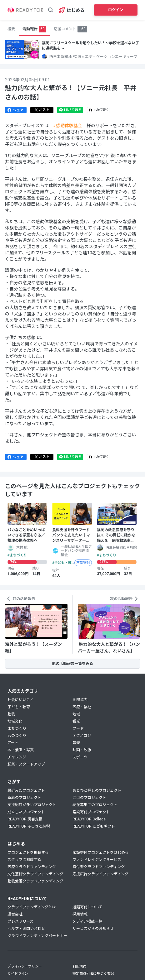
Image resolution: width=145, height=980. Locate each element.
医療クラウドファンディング (32, 867)
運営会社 (15, 914)
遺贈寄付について (87, 907)
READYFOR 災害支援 (25, 819)
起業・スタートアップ (26, 764)
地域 (76, 714)
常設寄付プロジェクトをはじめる (101, 853)
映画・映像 (82, 750)
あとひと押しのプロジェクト (97, 790)
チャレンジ (17, 757)
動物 (11, 714)
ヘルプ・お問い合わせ (26, 929)
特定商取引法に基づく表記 (93, 974)
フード (78, 728)
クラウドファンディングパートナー (37, 936)
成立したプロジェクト (26, 812)
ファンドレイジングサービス (97, 860)
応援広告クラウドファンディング (100, 874)
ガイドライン (18, 974)
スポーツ (80, 757)
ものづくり (17, 736)
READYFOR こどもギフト (94, 826)
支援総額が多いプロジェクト (32, 805)
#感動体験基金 (67, 126)
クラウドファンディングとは (32, 907)
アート (13, 743)
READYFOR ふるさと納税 (29, 826)
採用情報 (80, 914)
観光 (76, 721)
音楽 (76, 743)
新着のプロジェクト (24, 798)
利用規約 (79, 966)
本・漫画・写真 (21, 750)
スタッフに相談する (24, 860)
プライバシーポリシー (25, 966)
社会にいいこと (21, 700)
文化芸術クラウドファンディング (35, 874)
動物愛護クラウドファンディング (35, 881)
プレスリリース (20, 921)
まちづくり (17, 728)
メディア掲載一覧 (87, 921)
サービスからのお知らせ (93, 929)
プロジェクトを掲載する (28, 853)
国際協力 (80, 700)
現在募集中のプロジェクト (95, 805)
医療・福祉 (82, 707)
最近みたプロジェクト (26, 790)
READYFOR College (89, 819)
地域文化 (15, 721)
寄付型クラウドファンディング (99, 867)
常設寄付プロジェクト (91, 812)
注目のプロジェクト (89, 798)
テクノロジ (82, 736)
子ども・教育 (19, 707)
